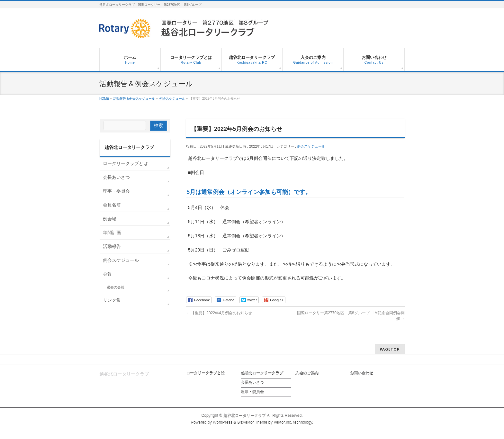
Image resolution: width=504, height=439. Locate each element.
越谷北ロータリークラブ (262, 373)
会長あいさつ (116, 177)
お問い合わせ (362, 373)
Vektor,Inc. (283, 423)
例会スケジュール (311, 146)
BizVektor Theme (252, 423)
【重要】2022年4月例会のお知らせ (219, 313)
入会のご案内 (307, 373)
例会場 (110, 219)
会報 (107, 274)
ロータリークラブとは (125, 163)
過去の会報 (116, 287)
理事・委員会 (116, 191)
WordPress (223, 423)
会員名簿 (112, 205)
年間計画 (112, 233)
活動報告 (112, 246)
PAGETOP (390, 349)
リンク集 (112, 300)
